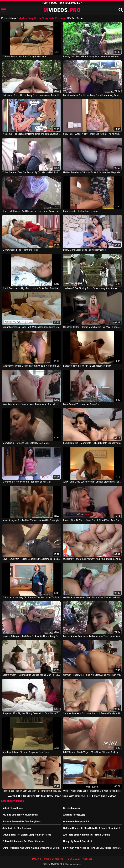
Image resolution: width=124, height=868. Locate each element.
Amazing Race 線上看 (74, 815)
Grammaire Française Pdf (76, 821)
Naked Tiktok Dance (13, 808)
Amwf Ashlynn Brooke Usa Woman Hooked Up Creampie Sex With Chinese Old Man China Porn (32, 520)
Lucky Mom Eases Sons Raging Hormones (84, 250)
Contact (88, 859)
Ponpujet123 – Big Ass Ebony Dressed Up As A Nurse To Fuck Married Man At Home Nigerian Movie (32, 713)
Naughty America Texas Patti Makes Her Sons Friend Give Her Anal (32, 327)
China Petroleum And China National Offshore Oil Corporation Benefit (38, 848)
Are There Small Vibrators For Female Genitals (87, 835)
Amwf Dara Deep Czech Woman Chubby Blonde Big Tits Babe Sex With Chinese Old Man (92, 482)
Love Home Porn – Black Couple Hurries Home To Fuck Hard (32, 559)
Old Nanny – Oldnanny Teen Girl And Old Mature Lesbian (91, 598)
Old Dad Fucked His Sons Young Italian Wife (24, 57)
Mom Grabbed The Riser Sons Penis (20, 250)
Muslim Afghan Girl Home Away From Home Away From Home (92, 95)
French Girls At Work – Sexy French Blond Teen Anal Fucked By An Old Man (92, 520)
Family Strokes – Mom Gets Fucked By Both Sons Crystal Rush (92, 443)
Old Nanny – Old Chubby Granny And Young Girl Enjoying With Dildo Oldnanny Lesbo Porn (92, 559)
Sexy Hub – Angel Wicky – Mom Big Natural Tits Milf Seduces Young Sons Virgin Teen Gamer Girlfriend (92, 134)
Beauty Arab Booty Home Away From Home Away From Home (92, 57)
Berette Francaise (72, 808)
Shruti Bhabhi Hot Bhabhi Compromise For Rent (27, 835)
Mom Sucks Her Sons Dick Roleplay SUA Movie (26, 443)
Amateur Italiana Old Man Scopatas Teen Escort (26, 752)
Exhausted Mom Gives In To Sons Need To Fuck (87, 366)
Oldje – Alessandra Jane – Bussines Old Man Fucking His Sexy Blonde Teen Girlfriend (92, 791)
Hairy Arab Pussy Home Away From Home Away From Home (32, 95)
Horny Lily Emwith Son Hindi (77, 841)
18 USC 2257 (73, 859)
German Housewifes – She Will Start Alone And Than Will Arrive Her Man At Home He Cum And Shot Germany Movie (92, 675)
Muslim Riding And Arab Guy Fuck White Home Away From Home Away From (32, 636)
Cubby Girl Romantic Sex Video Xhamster (23, 841)
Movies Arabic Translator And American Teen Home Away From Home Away (92, 636)
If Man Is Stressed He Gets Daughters (21, 821)
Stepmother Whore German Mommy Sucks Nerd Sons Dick (32, 366)
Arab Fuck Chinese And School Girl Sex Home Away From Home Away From (32, 211)
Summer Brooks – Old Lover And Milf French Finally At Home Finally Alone (92, 713)
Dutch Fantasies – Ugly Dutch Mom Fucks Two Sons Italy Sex (32, 288)
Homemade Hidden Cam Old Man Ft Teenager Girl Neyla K (32, 791)
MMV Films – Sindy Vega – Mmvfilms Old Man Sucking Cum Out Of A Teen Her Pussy (92, 752)
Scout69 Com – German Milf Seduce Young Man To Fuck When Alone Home (32, 675)
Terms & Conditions (53, 859)
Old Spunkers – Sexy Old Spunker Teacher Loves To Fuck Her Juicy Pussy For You (32, 598)
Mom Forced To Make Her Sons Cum (82, 404)
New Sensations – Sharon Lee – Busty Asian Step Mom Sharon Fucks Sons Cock (32, 404)
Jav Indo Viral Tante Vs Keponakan (20, 815)
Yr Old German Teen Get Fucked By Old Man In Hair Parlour (32, 172)
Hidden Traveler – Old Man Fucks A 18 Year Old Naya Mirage (92, 172)
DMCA (36, 859)
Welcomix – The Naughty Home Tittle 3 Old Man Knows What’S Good (32, 134)
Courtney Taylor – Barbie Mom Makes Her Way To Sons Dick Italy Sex (92, 327)
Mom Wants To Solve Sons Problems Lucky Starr (27, 482)
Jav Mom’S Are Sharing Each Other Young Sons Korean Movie (92, 288)
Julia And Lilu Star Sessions (17, 828)
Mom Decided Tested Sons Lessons (81, 211)
